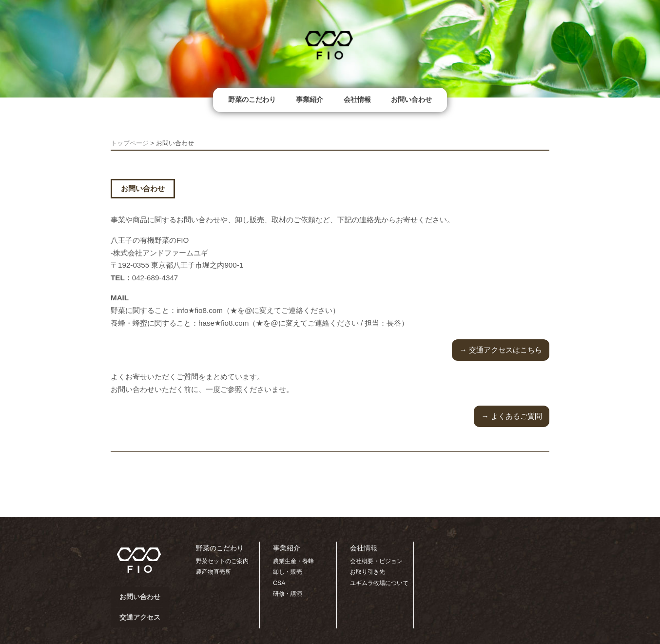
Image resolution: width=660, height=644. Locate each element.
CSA (279, 583)
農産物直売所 (214, 572)
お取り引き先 (368, 572)
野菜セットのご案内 (222, 561)
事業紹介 (310, 99)
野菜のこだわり (252, 99)
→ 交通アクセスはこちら (500, 350)
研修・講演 (288, 594)
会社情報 (357, 99)
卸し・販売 (288, 572)
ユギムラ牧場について (379, 583)
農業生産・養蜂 (293, 561)
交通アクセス (140, 617)
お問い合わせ (411, 99)
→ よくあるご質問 (511, 416)
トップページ (130, 143)
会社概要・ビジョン (376, 561)
